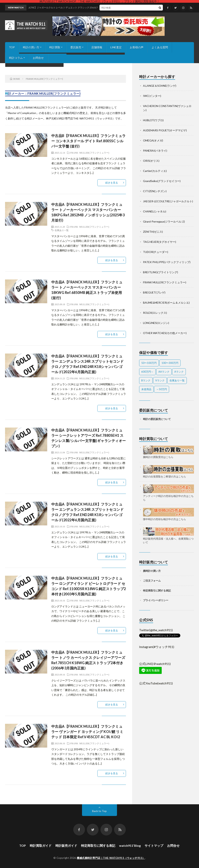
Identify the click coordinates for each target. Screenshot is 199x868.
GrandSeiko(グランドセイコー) (162, 181)
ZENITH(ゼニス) (153, 232)
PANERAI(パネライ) (155, 151)
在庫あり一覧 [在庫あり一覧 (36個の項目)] (177, 380)
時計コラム (16, 58)
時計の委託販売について (157, 419)
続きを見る (112, 183)
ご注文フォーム (152, 581)
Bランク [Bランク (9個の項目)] (146, 380)
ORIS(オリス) (151, 161)
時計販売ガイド (66, 845)
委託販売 (76, 47)
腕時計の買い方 (152, 571)
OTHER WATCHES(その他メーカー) (165, 333)
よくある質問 (160, 47)
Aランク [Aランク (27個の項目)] (179, 372)
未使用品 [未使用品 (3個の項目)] (146, 389)
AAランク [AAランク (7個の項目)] (164, 372)
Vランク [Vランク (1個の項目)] (160, 380)
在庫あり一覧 (62, 230)
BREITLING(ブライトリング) (161, 272)
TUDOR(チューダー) (156, 252)
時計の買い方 (31, 47)
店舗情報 (97, 47)
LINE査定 (116, 47)
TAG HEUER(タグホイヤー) (160, 242)
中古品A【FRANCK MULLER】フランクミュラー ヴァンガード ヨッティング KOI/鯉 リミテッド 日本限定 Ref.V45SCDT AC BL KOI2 (87, 732)
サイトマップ (154, 845)
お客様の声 (137, 47)
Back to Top (99, 811)
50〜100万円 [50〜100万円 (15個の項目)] (149, 363)
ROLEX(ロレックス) (155, 313)
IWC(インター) (152, 96)
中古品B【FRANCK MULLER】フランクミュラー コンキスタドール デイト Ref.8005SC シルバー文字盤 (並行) (89, 141)
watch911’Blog (130, 845)
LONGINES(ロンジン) (156, 323)
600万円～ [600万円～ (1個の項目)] (147, 372)
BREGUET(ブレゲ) (154, 292)
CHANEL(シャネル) (155, 211)
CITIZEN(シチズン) (155, 191)
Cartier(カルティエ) (155, 171)
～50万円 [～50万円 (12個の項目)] (162, 389)
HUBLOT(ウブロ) (153, 120)
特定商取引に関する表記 (157, 590)
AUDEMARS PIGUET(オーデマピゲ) (165, 130)
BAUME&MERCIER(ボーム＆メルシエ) (166, 303)
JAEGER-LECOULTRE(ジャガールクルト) (168, 201)
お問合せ (38, 58)
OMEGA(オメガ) (153, 140)
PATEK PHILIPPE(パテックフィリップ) (167, 262)
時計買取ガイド (41, 845)
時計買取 (55, 47)
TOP (12, 47)
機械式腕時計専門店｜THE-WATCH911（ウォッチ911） (111, 858)
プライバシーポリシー (156, 600)
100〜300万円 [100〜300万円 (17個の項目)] (170, 363)
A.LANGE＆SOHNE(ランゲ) (160, 86)
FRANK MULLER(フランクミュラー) (90, 153)
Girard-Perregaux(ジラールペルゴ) (164, 221)
